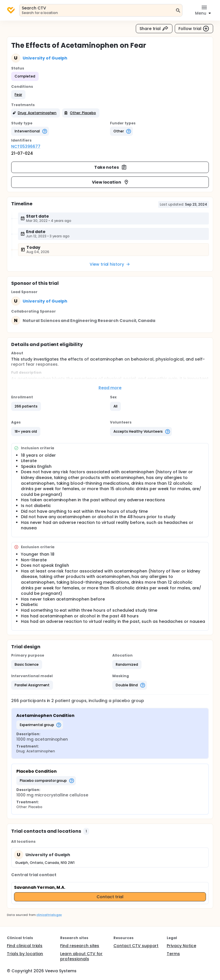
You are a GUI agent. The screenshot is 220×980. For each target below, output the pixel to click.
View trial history (110, 264)
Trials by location (25, 954)
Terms (173, 954)
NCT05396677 (26, 146)
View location (111, 182)
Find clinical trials (25, 946)
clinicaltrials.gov (49, 915)
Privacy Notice (181, 946)
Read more (110, 388)
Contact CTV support (136, 946)
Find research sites (80, 946)
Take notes (111, 167)
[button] (18, 95)
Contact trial (110, 897)
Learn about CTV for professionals (81, 956)
